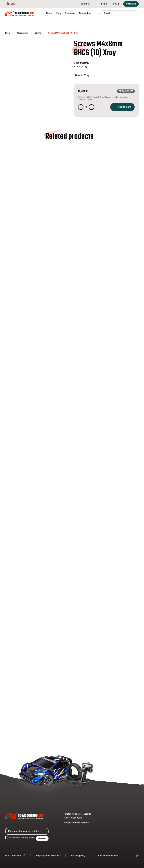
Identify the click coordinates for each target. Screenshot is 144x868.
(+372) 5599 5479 (73, 818)
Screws (38, 33)
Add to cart (122, 107)
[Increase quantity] (92, 107)
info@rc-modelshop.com (76, 822)
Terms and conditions (107, 856)
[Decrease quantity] (81, 107)
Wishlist (83, 4)
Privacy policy (78, 856)
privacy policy (29, 838)
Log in (102, 4)
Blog (58, 13)
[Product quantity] (87, 107)
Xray (85, 66)
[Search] (102, 13)
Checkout (131, 4)
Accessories (22, 33)
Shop (49, 13)
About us (70, 13)
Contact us (85, 13)
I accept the (23, 838)
